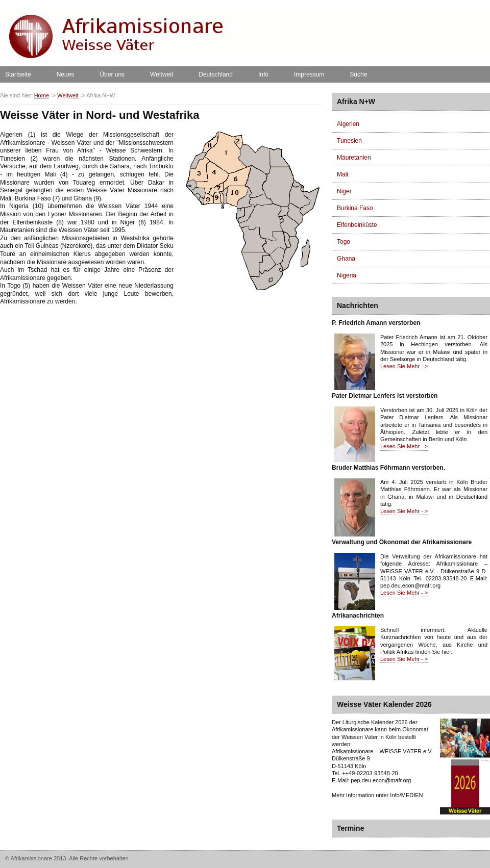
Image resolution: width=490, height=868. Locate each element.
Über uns (112, 74)
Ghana (346, 259)
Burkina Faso (355, 208)
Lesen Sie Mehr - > (404, 366)
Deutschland (216, 74)
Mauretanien (354, 158)
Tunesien (349, 141)
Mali (342, 174)
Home (42, 96)
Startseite (18, 74)
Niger (344, 191)
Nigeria (347, 275)
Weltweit (162, 74)
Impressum (309, 74)
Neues (66, 74)
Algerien (348, 124)
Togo (344, 242)
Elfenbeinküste (357, 225)
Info (263, 74)
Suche (358, 74)
